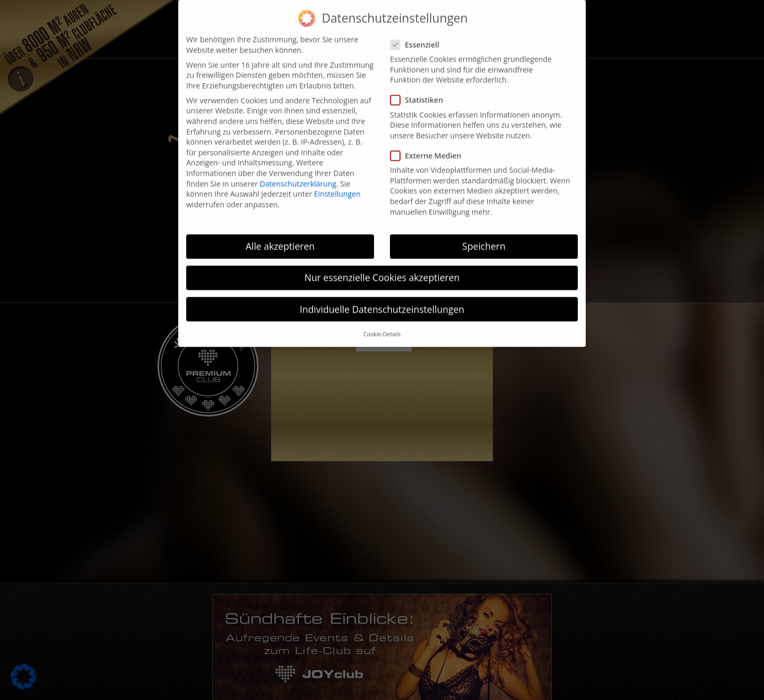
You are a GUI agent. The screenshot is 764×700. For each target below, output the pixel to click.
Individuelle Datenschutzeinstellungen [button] (382, 297)
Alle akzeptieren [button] (280, 235)
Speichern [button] (484, 235)
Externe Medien (429, 144)
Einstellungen (337, 182)
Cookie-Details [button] (382, 323)
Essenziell (418, 33)
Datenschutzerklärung (298, 172)
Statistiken (420, 88)
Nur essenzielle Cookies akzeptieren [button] (382, 266)
